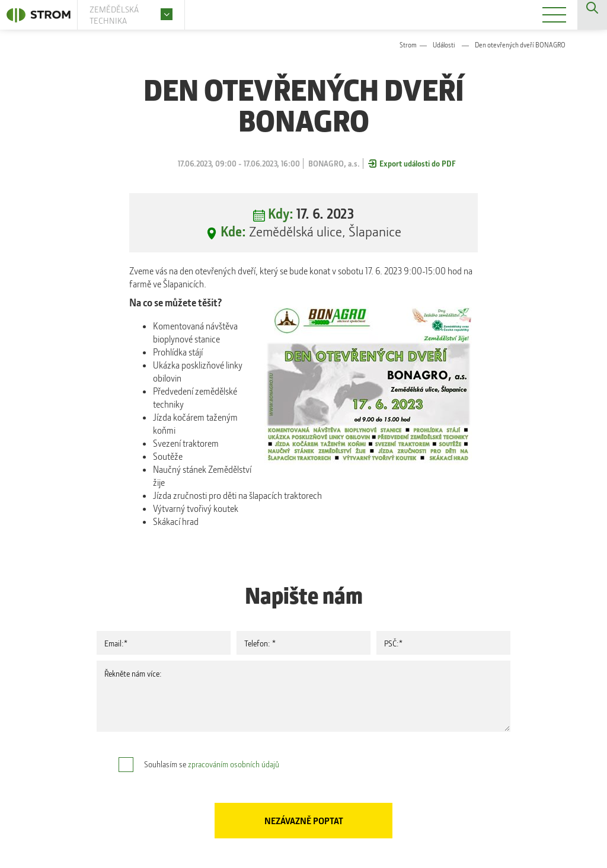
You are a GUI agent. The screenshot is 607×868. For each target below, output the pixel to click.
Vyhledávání (592, 15)
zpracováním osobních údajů (234, 764)
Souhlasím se (212, 764)
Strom (408, 45)
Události (444, 45)
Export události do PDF (418, 163)
